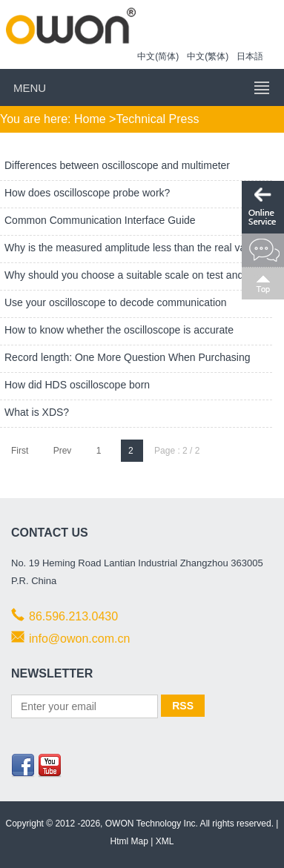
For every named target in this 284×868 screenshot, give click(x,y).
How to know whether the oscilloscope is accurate (120, 330)
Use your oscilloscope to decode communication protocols (113, 314)
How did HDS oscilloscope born (79, 385)
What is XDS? (38, 412)
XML (165, 841)
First (20, 451)
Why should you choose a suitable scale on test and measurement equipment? (122, 287)
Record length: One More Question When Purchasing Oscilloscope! (125, 369)
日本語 (250, 56)
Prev (63, 451)
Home (90, 119)
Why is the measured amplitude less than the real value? (136, 248)
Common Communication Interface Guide (101, 220)
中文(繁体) (208, 56)
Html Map (129, 841)
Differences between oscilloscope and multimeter (119, 165)
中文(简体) (158, 56)
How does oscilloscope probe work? (89, 193)
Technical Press (157, 119)
